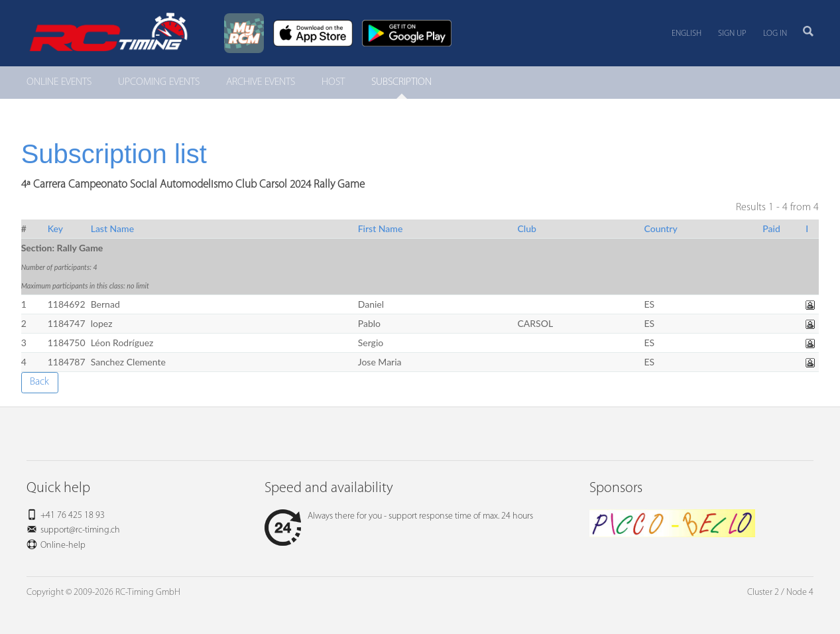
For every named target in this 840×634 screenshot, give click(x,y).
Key (55, 228)
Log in (775, 33)
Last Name (112, 228)
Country (660, 228)
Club (527, 228)
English (687, 33)
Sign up (732, 33)
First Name (381, 228)
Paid (771, 228)
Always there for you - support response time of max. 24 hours (399, 516)
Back (39, 382)
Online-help (63, 545)
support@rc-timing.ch (80, 530)
